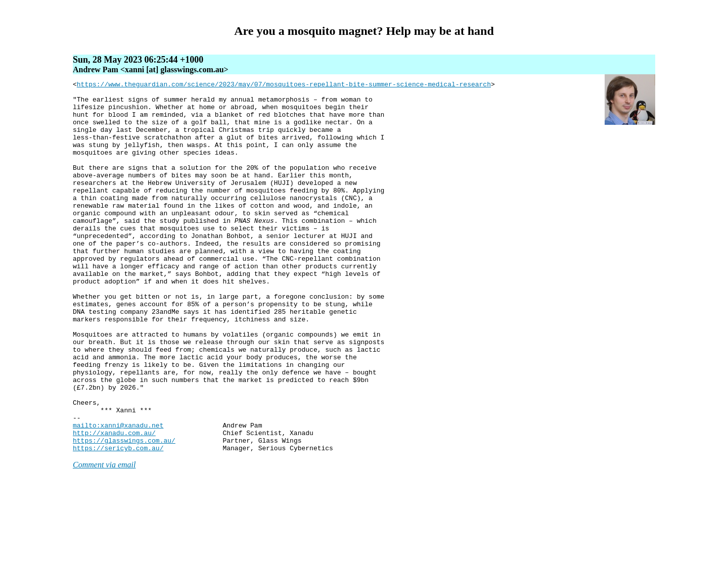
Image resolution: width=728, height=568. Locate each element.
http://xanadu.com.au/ (114, 504)
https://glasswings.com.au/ (124, 513)
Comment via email (104, 539)
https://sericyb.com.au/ (118, 522)
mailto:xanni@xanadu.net (118, 495)
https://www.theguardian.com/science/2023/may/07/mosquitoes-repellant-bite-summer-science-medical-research (284, 85)
